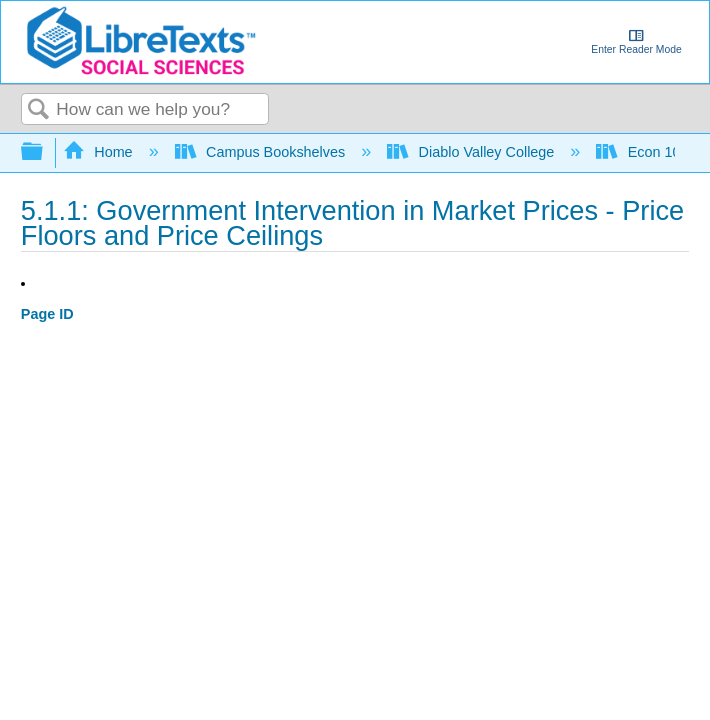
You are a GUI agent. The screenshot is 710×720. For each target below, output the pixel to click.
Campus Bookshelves (262, 152)
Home (100, 152)
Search (39, 110)
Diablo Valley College (472, 152)
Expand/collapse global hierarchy (45, 152)
